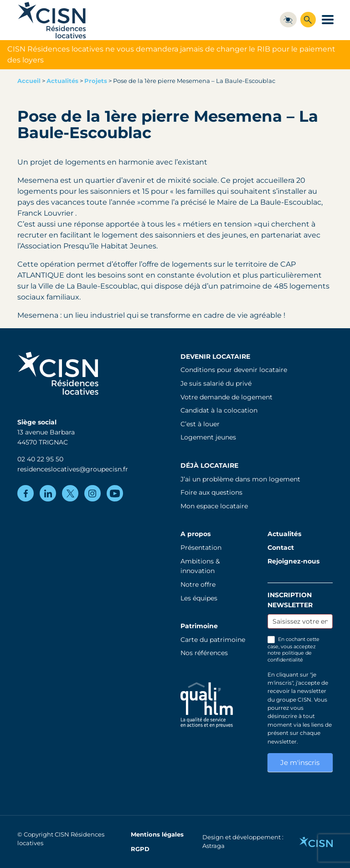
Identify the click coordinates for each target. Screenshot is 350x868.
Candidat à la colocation (219, 410)
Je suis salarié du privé (216, 383)
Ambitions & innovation (200, 566)
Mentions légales (157, 834)
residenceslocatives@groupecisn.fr (73, 469)
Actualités (62, 81)
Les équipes (199, 598)
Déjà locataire (209, 465)
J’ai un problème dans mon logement (240, 479)
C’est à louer (200, 424)
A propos (196, 534)
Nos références (204, 653)
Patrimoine (199, 626)
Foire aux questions (211, 492)
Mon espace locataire (214, 506)
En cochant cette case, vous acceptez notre (293, 649)
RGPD (140, 849)
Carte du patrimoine (213, 640)
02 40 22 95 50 (40, 459)
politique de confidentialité (290, 656)
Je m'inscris (300, 762)
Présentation (201, 548)
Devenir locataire (215, 356)
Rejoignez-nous (293, 561)
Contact (281, 548)
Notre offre (198, 584)
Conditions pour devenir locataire (234, 370)
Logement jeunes (208, 437)
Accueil (29, 81)
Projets (96, 81)
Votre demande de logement (226, 397)
